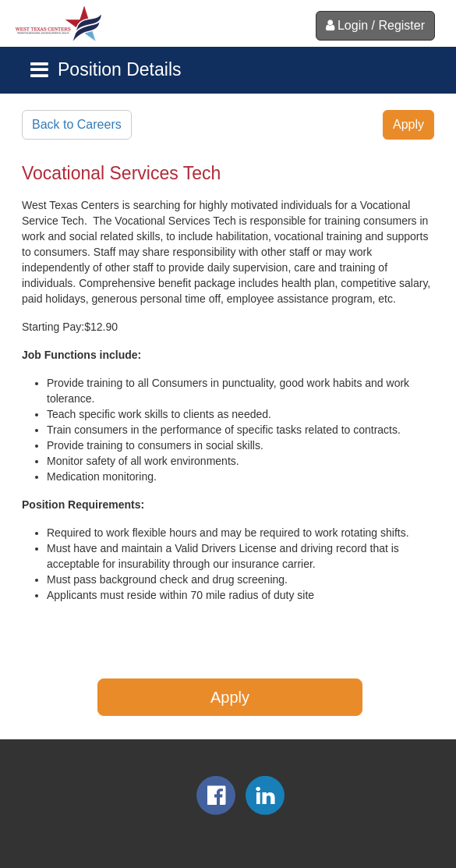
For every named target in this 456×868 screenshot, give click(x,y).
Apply (408, 124)
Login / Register (375, 25)
